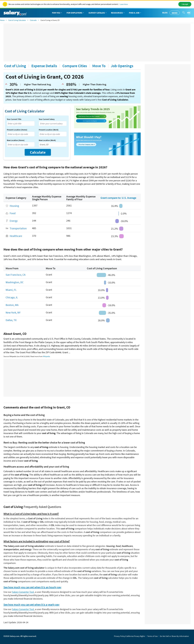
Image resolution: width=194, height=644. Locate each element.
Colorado (33, 20)
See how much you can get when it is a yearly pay (31, 605)
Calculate (38, 152)
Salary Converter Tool (23, 592)
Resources (118, 13)
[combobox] (21, 124)
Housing (14, 206)
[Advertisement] (97, 43)
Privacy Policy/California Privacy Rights (129, 636)
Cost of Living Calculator (17, 20)
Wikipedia (46, 356)
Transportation (18, 228)
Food (13, 213)
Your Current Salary (47, 119)
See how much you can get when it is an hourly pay (32, 587)
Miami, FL (11, 290)
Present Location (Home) (17, 130)
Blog (165, 13)
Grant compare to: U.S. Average (118, 198)
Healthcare (16, 236)
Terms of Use (152, 636)
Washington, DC (15, 282)
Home (2, 20)
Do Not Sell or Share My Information (174, 636)
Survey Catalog (98, 13)
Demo (175, 13)
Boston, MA (12, 305)
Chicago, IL (12, 297)
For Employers (76, 13)
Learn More (124, 4)
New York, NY (13, 313)
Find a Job (135, 13)
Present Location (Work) (49, 130)
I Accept (185, 4)
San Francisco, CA (16, 275)
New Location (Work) (47, 140)
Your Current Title (14, 119)
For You (57, 13)
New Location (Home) (16, 140)
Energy (14, 221)
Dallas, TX (11, 320)
